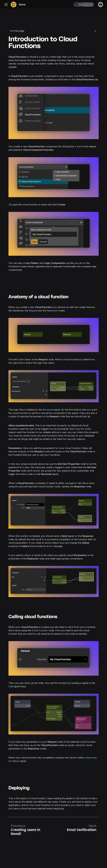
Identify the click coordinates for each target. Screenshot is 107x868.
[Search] (84, 5)
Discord (100, 4)
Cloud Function (40, 630)
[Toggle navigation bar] (7, 4)
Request (33, 311)
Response (52, 311)
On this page (17, 31)
